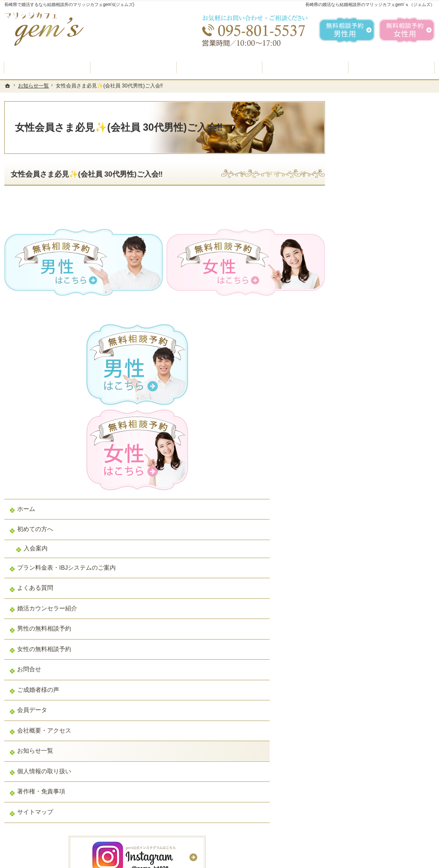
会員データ (361, 493)
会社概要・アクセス (373, 514)
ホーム (355, 285)
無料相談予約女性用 (407, 30)
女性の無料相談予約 (373, 432)
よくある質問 (364, 371)
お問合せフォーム (375, 825)
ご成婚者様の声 (367, 473)
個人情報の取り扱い (373, 554)
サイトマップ (364, 595)
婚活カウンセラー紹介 (376, 391)
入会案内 (365, 324)
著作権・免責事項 (370, 575)
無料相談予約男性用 (347, 30)
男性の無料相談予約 (373, 412)
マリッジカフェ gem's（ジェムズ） (122, 859)
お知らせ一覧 (364, 534)
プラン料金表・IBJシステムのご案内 (387, 347)
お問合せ (358, 453)
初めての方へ (364, 305)
